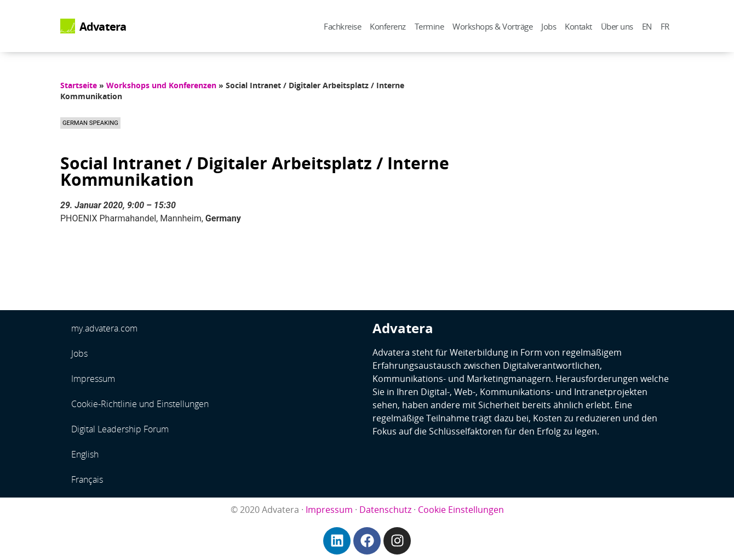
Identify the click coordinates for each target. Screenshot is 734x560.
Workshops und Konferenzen (161, 85)
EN (647, 26)
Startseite (79, 85)
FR (665, 26)
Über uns (617, 26)
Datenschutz (385, 510)
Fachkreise (342, 26)
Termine (429, 26)
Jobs (549, 26)
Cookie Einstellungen (461, 510)
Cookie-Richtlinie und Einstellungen (140, 404)
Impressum (93, 379)
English (85, 454)
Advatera (103, 27)
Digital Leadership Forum (120, 429)
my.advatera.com (104, 328)
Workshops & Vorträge (492, 26)
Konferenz (388, 26)
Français (87, 479)
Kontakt (578, 26)
